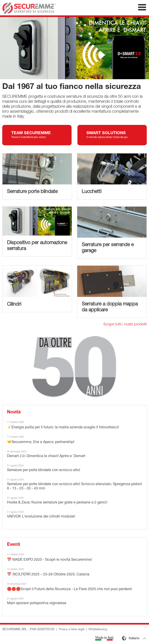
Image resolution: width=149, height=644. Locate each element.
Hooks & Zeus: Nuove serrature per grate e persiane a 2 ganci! (57, 503)
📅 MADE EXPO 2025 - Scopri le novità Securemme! (49, 560)
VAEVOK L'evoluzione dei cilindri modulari (41, 517)
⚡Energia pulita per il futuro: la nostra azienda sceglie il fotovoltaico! (63, 428)
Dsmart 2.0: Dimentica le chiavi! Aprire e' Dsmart (46, 456)
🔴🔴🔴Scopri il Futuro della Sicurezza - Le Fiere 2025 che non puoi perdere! (70, 589)
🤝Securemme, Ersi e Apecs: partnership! (41, 442)
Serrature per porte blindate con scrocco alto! (44, 470)
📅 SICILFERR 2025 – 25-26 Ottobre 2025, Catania (48, 575)
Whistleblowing (98, 630)
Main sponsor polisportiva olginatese (37, 603)
